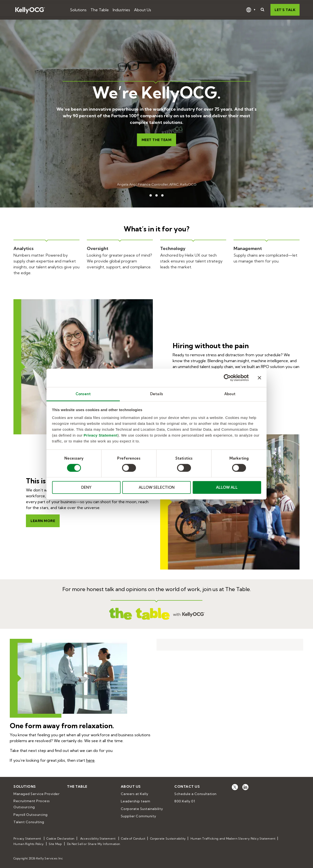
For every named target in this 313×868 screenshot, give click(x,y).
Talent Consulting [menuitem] (29, 822)
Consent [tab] (83, 394)
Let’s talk (285, 10)
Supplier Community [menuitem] (139, 816)
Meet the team (157, 140)
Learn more (43, 521)
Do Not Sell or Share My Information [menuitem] (94, 844)
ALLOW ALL (227, 487)
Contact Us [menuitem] (187, 786)
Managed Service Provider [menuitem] (36, 794)
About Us (143, 10)
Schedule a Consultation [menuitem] (196, 794)
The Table (100, 10)
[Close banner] (259, 378)
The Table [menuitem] (77, 786)
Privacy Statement (101, 435)
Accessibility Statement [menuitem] (98, 838)
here (90, 760)
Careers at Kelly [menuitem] (135, 794)
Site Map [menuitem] (55, 844)
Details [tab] (156, 394)
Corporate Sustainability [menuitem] (142, 809)
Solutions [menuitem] (25, 786)
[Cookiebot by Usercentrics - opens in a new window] (227, 378)
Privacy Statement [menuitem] (27, 838)
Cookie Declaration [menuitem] (60, 838)
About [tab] (230, 394)
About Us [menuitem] (131, 786)
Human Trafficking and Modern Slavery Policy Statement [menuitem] (233, 838)
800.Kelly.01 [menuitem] (185, 801)
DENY (86, 487)
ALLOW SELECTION (157, 487)
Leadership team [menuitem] (136, 801)
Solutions (78, 10)
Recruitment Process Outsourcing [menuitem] (32, 804)
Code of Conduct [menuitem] (133, 838)
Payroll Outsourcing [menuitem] (31, 815)
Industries (121, 10)
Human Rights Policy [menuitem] (29, 844)
